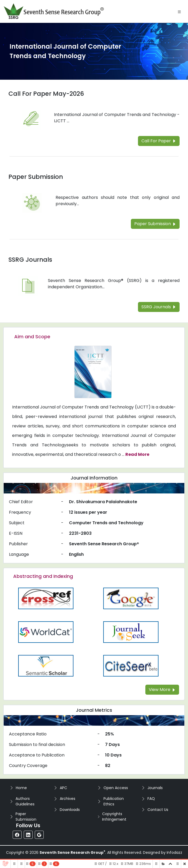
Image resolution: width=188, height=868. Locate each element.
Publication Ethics (114, 801)
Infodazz (174, 852)
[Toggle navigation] (179, 11)
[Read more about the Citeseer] (131, 666)
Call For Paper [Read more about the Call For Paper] (159, 141)
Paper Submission (26, 817)
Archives (68, 799)
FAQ (151, 799)
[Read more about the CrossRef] (46, 598)
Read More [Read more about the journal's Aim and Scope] (137, 454)
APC (63, 788)
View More (162, 690)
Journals (155, 788)
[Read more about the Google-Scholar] (131, 598)
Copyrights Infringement (114, 817)
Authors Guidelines (25, 801)
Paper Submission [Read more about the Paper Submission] (36, 177)
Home (21, 788)
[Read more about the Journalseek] (131, 632)
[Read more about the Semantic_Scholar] (46, 666)
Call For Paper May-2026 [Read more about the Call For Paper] (46, 94)
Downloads (70, 810)
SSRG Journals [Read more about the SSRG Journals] (30, 260)
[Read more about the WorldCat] (46, 632)
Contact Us (158, 810)
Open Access (116, 788)
